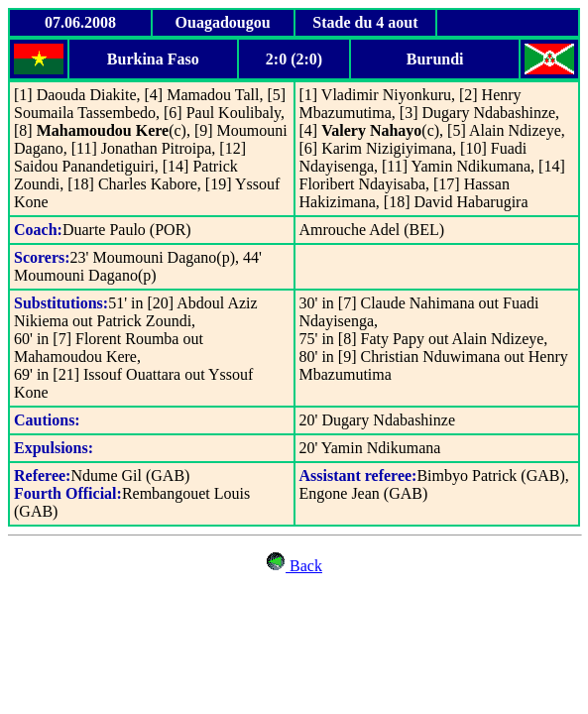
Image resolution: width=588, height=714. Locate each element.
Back (304, 566)
